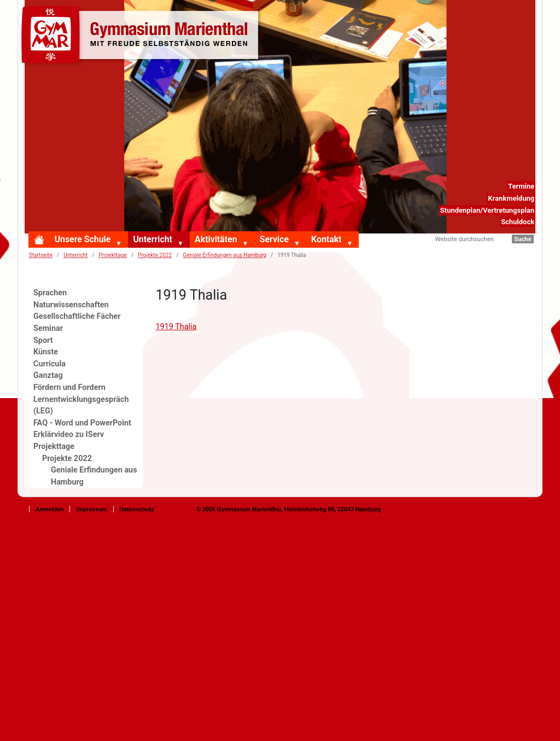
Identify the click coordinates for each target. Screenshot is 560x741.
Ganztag (48, 375)
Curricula (49, 364)
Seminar (48, 328)
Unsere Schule (83, 239)
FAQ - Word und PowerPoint (82, 423)
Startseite (41, 255)
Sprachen (50, 293)
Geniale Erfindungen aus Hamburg (224, 255)
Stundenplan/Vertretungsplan (487, 210)
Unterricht (152, 239)
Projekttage (113, 255)
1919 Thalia (176, 327)
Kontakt (326, 239)
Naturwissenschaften (71, 305)
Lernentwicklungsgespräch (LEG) (81, 405)
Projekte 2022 (155, 255)
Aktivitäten (216, 239)
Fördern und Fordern (69, 387)
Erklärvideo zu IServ (69, 434)
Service (274, 239)
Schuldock (518, 222)
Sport (43, 340)
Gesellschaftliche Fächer (77, 316)
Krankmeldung (511, 198)
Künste (46, 352)
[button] (121, 244)
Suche (523, 239)
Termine (521, 186)
